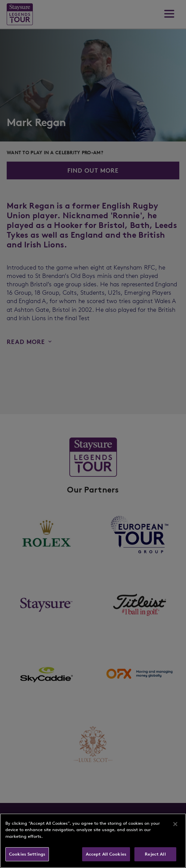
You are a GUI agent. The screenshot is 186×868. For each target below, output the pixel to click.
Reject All (155, 854)
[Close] (175, 824)
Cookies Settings (27, 854)
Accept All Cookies (106, 854)
